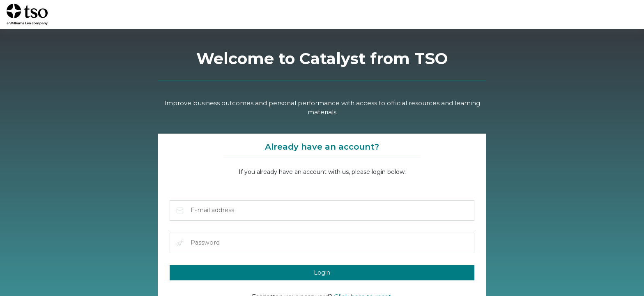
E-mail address (180, 211)
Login (322, 274)
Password (180, 244)
